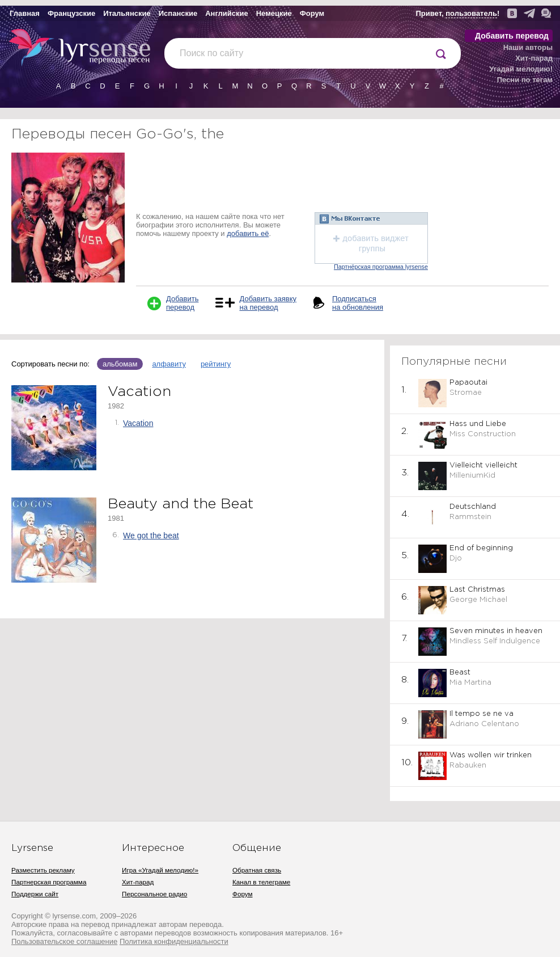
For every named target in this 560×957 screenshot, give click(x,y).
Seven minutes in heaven (496, 631)
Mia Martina (470, 683)
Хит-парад (534, 58)
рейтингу (216, 364)
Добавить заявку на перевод (268, 303)
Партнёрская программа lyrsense (381, 267)
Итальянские (127, 13)
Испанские (178, 13)
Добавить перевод (512, 36)
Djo (456, 558)
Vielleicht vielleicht (483, 465)
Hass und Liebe (478, 424)
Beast (460, 673)
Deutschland (473, 507)
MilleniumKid (472, 476)
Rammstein (470, 517)
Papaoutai (468, 383)
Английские (227, 13)
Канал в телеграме (261, 882)
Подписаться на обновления (358, 303)
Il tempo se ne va (481, 714)
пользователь (471, 13)
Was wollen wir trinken (491, 755)
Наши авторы (528, 47)
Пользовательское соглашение (64, 941)
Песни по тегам (525, 80)
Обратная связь (257, 870)
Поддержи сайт (35, 894)
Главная (25, 13)
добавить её (248, 233)
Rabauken (468, 766)
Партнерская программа (49, 882)
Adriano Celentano (484, 724)
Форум (312, 13)
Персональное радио (154, 894)
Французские (71, 13)
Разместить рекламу (43, 870)
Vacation (138, 423)
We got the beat (151, 536)
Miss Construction (483, 434)
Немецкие (274, 13)
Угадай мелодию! (521, 69)
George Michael (478, 600)
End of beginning (481, 548)
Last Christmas (477, 590)
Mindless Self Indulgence (495, 641)
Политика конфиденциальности (174, 941)
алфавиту (169, 364)
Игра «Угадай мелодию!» (160, 870)
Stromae (466, 393)
